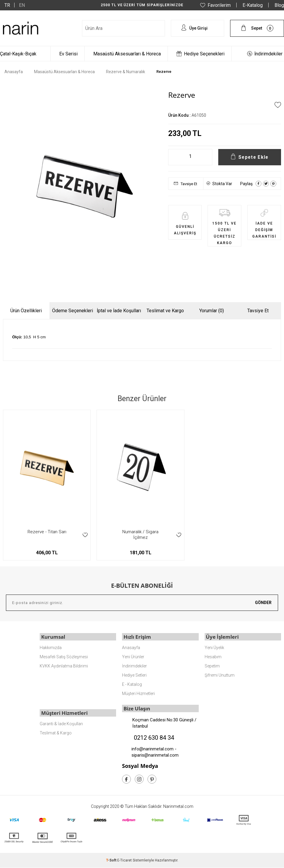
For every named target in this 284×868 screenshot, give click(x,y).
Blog (279, 5)
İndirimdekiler (268, 54)
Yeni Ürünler (133, 656)
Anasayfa (131, 647)
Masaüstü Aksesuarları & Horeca (127, 54)
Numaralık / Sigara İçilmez (140, 535)
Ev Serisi (68, 54)
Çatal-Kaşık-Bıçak (18, 54)
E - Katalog (132, 684)
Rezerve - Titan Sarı (47, 532)
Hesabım (213, 656)
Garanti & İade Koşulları (61, 723)
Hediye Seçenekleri (204, 54)
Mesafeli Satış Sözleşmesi (64, 656)
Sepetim (212, 666)
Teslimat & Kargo (56, 732)
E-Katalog (253, 5)
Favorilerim (219, 5)
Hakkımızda (51, 647)
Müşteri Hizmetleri (138, 693)
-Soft (112, 861)
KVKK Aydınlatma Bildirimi (64, 666)
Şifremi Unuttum (220, 675)
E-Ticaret (125, 861)
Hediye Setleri (134, 675)
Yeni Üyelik (214, 647)
